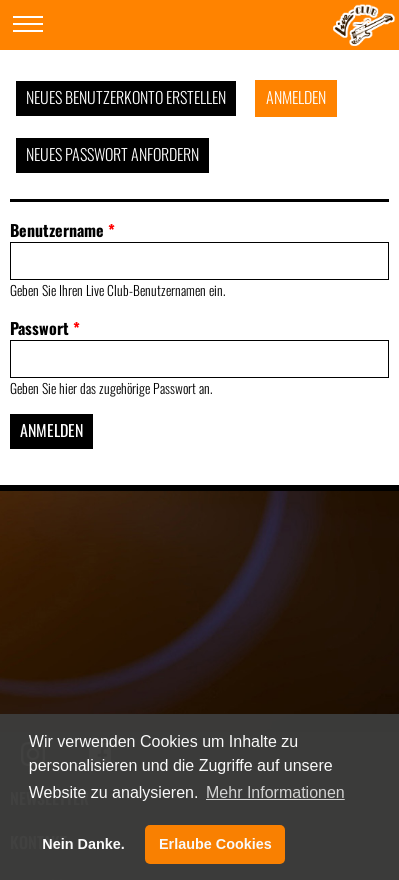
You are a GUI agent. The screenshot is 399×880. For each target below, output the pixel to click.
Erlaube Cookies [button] (215, 844)
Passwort (45, 328)
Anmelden (296, 97)
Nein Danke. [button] (83, 844)
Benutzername (62, 230)
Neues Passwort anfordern (112, 154)
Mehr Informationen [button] (275, 792)
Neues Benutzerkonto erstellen (126, 97)
